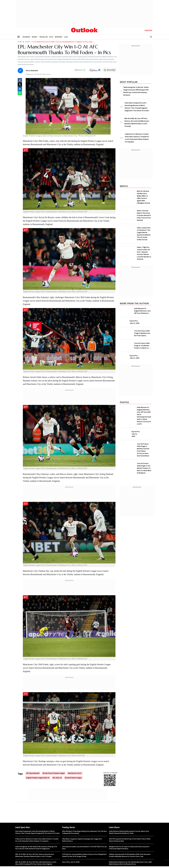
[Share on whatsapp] (20, 93)
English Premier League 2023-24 (38, 778)
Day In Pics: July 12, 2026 (134, 357)
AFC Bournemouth (33, 773)
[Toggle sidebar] (19, 37)
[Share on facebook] (20, 80)
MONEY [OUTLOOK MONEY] (35, 37)
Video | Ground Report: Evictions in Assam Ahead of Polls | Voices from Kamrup (144, 215)
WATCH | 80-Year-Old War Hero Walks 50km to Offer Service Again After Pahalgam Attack (143, 197)
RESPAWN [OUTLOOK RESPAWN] (59, 37)
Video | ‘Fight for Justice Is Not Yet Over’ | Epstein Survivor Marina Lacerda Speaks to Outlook (144, 253)
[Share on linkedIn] (20, 89)
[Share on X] (20, 84)
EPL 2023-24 (57, 778)
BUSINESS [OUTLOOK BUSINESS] (26, 37)
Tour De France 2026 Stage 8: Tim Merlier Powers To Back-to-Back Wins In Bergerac (142, 346)
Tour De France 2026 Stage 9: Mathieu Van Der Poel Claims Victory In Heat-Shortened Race (142, 333)
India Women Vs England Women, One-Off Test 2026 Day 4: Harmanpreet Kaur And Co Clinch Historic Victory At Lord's (143, 311)
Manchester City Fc (75, 773)
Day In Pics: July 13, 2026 (134, 322)
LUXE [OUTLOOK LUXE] (66, 37)
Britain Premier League (73, 778)
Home (20, 42)
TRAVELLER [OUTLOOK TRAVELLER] (43, 37)
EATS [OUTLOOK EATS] (51, 37)
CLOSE (166, 860)
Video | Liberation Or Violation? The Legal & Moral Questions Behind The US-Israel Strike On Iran (144, 234)
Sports (28, 42)
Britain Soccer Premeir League (54, 773)
